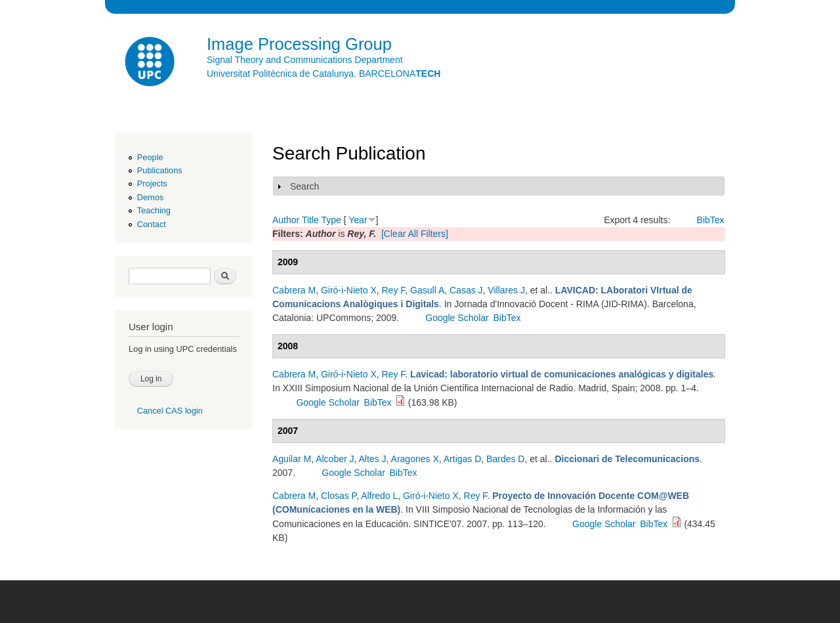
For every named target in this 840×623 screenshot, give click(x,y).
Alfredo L (379, 496)
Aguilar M (292, 459)
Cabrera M (294, 290)
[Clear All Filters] (415, 234)
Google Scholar (457, 318)
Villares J (506, 290)
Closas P (339, 496)
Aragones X (415, 459)
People (150, 157)
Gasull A (427, 290)
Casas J (466, 290)
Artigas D (463, 459)
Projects (152, 183)
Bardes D (505, 459)
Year (358, 220)
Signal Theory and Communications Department (305, 60)
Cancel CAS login (170, 411)
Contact (152, 224)
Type (331, 220)
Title (310, 220)
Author (286, 220)
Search (304, 186)
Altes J (373, 459)
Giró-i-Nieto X (349, 290)
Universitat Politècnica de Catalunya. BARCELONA (324, 74)
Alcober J (335, 459)
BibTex (711, 220)
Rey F (394, 290)
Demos (150, 197)
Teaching (154, 210)
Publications (160, 170)
